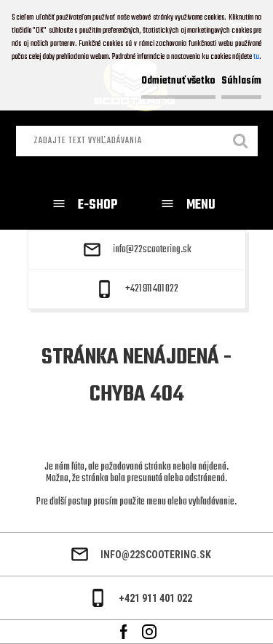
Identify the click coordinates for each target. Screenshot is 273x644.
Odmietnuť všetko (178, 81)
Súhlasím (241, 81)
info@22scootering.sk (152, 250)
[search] (241, 142)
